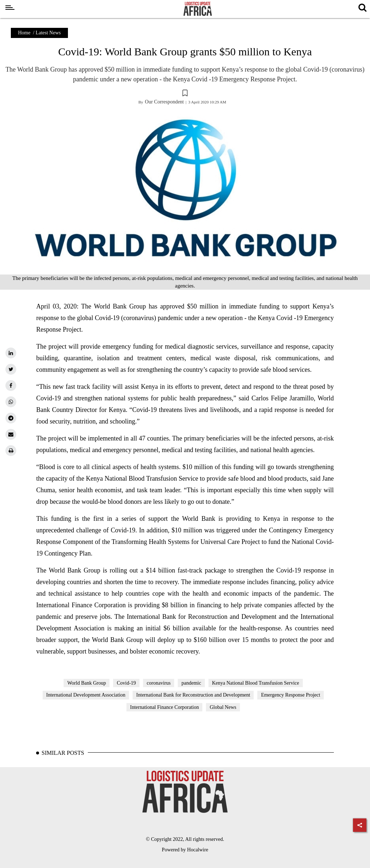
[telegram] (11, 418)
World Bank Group (87, 683)
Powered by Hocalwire (185, 850)
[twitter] (11, 369)
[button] (185, 94)
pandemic (191, 683)
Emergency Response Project (291, 695)
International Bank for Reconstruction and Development (193, 695)
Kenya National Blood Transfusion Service (256, 683)
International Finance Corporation (165, 707)
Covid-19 (126, 683)
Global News (223, 707)
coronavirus (159, 683)
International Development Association (86, 695)
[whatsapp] (11, 402)
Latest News (48, 33)
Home (24, 33)
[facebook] (11, 386)
